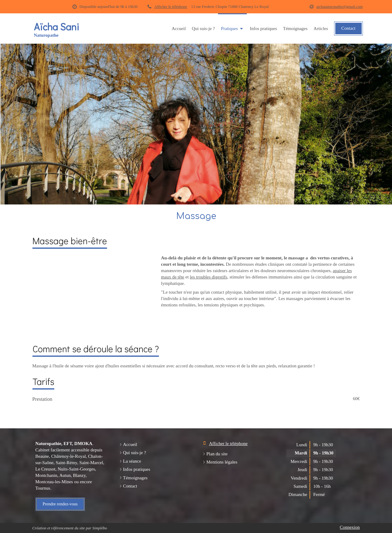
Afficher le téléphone (171, 7)
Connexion (350, 527)
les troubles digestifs (208, 277)
